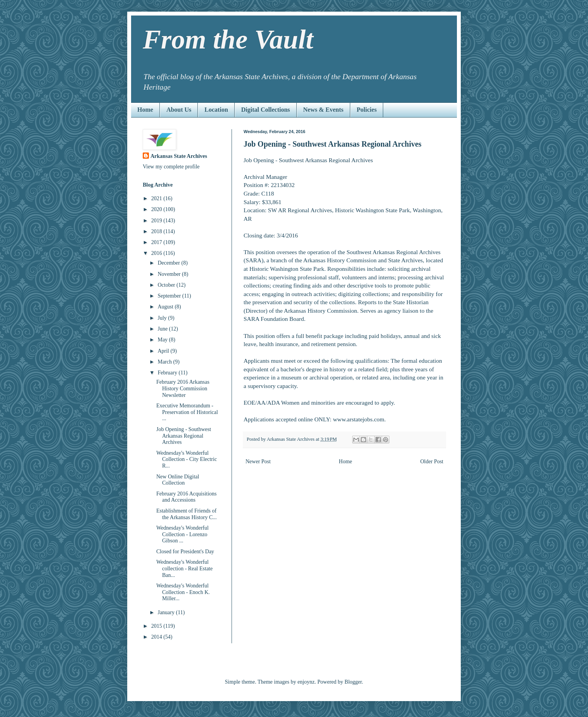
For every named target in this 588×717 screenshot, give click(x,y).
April (164, 351)
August (166, 307)
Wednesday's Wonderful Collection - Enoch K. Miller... (183, 592)
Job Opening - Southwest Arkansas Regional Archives (184, 436)
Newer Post (258, 462)
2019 (157, 221)
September (170, 296)
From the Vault (228, 39)
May (163, 340)
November (170, 274)
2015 (157, 626)
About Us (179, 110)
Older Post (432, 462)
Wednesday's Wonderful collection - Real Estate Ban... (184, 569)
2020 (157, 209)
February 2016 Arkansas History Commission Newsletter (183, 389)
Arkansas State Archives (179, 156)
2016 (157, 253)
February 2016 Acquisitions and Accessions (187, 497)
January (167, 612)
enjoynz (306, 682)
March (165, 362)
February (168, 373)
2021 (157, 198)
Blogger (353, 682)
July (163, 318)
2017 (157, 242)
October (167, 285)
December (169, 263)
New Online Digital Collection (178, 480)
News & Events (323, 110)
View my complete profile (171, 167)
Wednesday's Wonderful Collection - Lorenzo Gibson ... (182, 534)
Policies (367, 110)
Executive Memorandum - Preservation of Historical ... (187, 412)
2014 (157, 637)
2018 (157, 231)
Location (216, 110)
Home (145, 110)
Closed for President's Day (185, 552)
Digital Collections (266, 110)
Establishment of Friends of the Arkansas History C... (187, 514)
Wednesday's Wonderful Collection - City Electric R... (187, 460)
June (163, 329)
